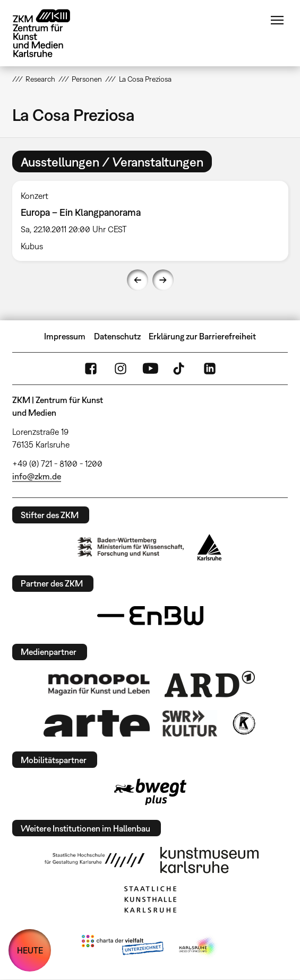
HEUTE (30, 950)
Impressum (65, 336)
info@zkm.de (37, 476)
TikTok (180, 369)
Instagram (121, 369)
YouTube (150, 369)
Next (163, 280)
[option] (150, 221)
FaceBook (91, 369)
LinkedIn (210, 369)
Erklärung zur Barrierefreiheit (202, 336)
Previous (138, 280)
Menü (277, 20)
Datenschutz (117, 336)
